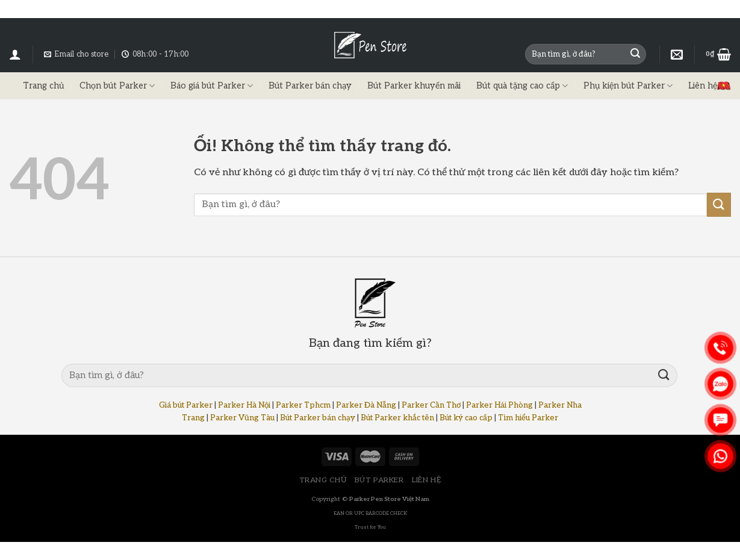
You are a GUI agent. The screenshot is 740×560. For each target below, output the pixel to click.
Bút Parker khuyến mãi (414, 86)
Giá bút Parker (186, 405)
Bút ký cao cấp (466, 418)
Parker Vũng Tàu (242, 418)
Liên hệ (703, 86)
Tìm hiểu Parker (528, 418)
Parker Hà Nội (244, 405)
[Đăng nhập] (15, 54)
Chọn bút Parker (117, 86)
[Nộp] (635, 54)
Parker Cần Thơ (431, 405)
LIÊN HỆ (426, 480)
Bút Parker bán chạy (310, 86)
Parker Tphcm (303, 405)
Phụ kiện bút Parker (628, 86)
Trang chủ (43, 86)
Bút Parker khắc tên (397, 418)
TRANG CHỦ (323, 480)
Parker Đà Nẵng (366, 405)
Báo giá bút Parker (212, 86)
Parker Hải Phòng (499, 405)
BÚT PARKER (379, 480)
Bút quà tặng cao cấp (522, 86)
